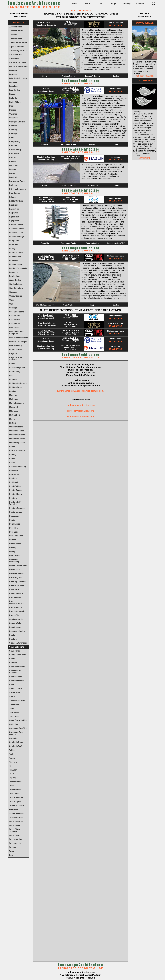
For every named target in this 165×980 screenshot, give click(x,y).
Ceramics (13, 118)
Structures (14, 716)
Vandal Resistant (17, 813)
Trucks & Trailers (17, 805)
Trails (12, 786)
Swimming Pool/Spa (18, 728)
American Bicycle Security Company (46, 199)
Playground (14, 516)
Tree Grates (14, 794)
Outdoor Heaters (17, 431)
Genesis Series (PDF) (116, 243)
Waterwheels (15, 843)
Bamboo (13, 70)
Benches (13, 74)
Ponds (12, 520)
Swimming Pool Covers (16, 733)
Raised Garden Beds (18, 566)
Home (74, 4)
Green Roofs (15, 316)
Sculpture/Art (15, 627)
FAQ (92, 305)
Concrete (13, 146)
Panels (12, 447)
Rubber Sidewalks (17, 611)
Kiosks (12, 363)
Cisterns (13, 126)
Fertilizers (14, 245)
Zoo (11, 855)
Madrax (46, 89)
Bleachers (14, 86)
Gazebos (13, 292)
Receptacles (15, 570)
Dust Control (15, 193)
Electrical (13, 205)
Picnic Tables (15, 486)
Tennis (12, 758)
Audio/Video (15, 58)
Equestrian (14, 217)
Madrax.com (115, 89)
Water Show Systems (15, 830)
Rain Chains (15, 556)
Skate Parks (15, 651)
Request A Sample (92, 76)
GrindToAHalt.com (115, 23)
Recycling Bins (16, 577)
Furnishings (15, 276)
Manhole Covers (16, 403)
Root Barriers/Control (16, 602)
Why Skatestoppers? (45, 305)
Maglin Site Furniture (46, 157)
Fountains (14, 272)
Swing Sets (14, 738)
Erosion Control (16, 225)
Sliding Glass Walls (18, 655)
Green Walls (15, 320)
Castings (13, 114)
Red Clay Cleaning (17, 581)
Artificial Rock (16, 54)
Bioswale (13, 82)
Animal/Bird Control (18, 43)
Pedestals (14, 470)
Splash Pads (15, 693)
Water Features (16, 821)
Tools (12, 774)
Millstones (14, 411)
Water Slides (15, 835)
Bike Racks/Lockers (18, 78)
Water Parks (15, 825)
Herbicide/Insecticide (19, 338)
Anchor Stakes (16, 39)
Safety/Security (16, 619)
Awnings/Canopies (18, 62)
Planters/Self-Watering (15, 503)
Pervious (13, 478)
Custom (13, 161)
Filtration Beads (16, 252)
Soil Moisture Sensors (15, 672)
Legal (114, 4)
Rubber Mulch (15, 607)
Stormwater (14, 712)
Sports (12, 697)
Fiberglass (14, 248)
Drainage (13, 185)
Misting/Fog (14, 415)
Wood (12, 851)
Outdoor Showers (17, 439)
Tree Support (15, 802)
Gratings (13, 308)
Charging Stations (17, 122)
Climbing (13, 130)
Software (13, 663)
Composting (15, 142)
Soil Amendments (17, 667)
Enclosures (14, 209)
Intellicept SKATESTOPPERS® (46, 256)
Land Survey (15, 371)
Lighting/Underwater (18, 383)
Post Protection (16, 536)
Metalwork (14, 407)
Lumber (13, 391)
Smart (12, 659)
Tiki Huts (13, 762)
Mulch (12, 419)
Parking (13, 455)
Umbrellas (14, 809)
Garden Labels (16, 284)
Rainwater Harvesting (14, 561)
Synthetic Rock (16, 742)
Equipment (14, 221)
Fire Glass (14, 260)
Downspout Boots (17, 181)
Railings (13, 552)
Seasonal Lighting (17, 631)
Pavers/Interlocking (18, 466)
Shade (12, 635)
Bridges (13, 110)
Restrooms (14, 589)
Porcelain (13, 528)
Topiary (13, 778)
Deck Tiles (14, 165)
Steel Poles (14, 704)
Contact (140, 4)
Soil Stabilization (17, 681)
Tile (11, 766)
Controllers (14, 153)
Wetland (13, 847)
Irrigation (13, 353)
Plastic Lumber (16, 512)
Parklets (13, 458)
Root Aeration (15, 597)
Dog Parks (14, 177)
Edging (12, 197)
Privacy (127, 4)
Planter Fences (16, 490)
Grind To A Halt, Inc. (46, 22)
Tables (12, 750)
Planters (13, 498)
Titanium (13, 770)
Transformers (15, 790)
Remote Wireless (17, 585)
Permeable (14, 474)
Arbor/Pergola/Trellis (18, 51)
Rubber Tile (14, 615)
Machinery (14, 395)
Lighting (13, 379)
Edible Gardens (16, 201)
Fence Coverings (17, 237)
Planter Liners (15, 494)
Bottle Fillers (15, 102)
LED (11, 375)
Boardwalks (14, 90)
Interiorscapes (16, 349)
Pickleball (14, 482)
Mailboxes (14, 399)
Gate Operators (16, 288)
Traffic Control (16, 782)
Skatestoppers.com (115, 256)
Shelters (13, 639)
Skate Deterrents (17, 647)
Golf (11, 304)
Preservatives (15, 544)
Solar (12, 685)
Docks (12, 173)
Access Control (16, 31)
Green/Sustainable (17, 312)
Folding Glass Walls (18, 268)
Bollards (13, 98)
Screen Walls (15, 623)
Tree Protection (16, 798)
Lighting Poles (16, 387)
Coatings (13, 134)
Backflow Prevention (18, 66)
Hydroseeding (15, 346)
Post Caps (14, 532)
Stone (12, 708)
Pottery (12, 540)
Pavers (12, 462)
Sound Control (16, 689)
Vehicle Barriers (16, 817)
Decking (13, 169)
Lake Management (17, 367)
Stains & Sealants (17, 700)
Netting (12, 423)
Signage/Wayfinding (18, 643)
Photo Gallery (69, 305)
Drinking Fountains (18, 189)
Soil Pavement (16, 677)
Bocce (12, 94)
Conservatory (15, 149)
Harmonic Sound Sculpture (17, 333)
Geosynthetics (16, 296)
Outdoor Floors (16, 427)
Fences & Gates (16, 233)
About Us (45, 145)
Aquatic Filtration (17, 47)
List (101, 4)
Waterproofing (16, 839)
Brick (12, 106)
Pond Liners (15, 524)
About (87, 4)
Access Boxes (16, 27)
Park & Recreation (17, 451)
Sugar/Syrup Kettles (18, 720)
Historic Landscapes (18, 342)
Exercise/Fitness (17, 229)
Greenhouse (15, 324)
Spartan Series (92, 243)
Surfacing (14, 724)
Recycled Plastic (17, 574)
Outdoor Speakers (17, 443)
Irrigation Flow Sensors (16, 359)
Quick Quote (92, 186)
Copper (13, 157)
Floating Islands (16, 264)
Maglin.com (115, 157)
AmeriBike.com (115, 198)
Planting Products (17, 508)
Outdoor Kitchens (17, 435)
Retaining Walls (16, 593)
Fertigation (14, 241)
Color (12, 138)
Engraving (14, 213)
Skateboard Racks (68, 145)
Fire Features (15, 256)
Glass (12, 300)
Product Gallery (69, 76)
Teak (11, 754)
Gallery (92, 145)
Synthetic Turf (15, 746)
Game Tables (15, 280)
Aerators (13, 35)
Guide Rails (14, 328)
